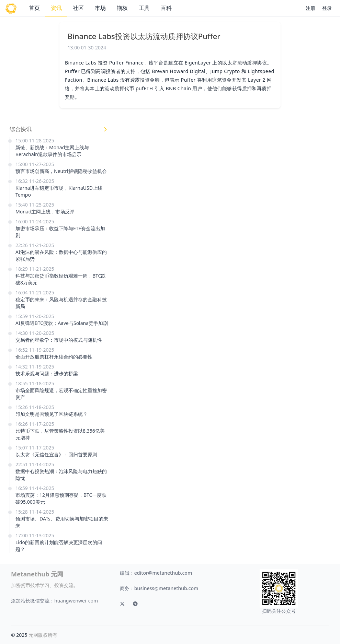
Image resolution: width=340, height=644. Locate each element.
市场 (100, 8)
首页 (34, 8)
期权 (122, 8)
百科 (166, 8)
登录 (327, 8)
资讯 (56, 8)
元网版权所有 (43, 635)
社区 (78, 8)
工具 (144, 8)
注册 (310, 8)
